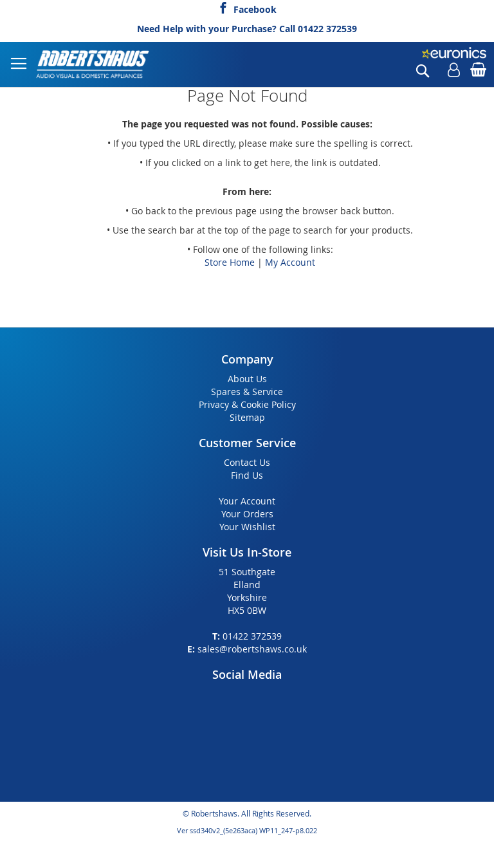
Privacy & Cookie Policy (247, 404)
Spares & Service (247, 392)
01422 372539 (327, 29)
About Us (247, 379)
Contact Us (247, 462)
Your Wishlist (247, 527)
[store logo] (93, 64)
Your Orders (247, 514)
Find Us (247, 475)
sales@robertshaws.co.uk (252, 649)
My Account (290, 262)
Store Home (230, 262)
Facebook (255, 8)
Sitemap (247, 417)
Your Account (247, 501)
